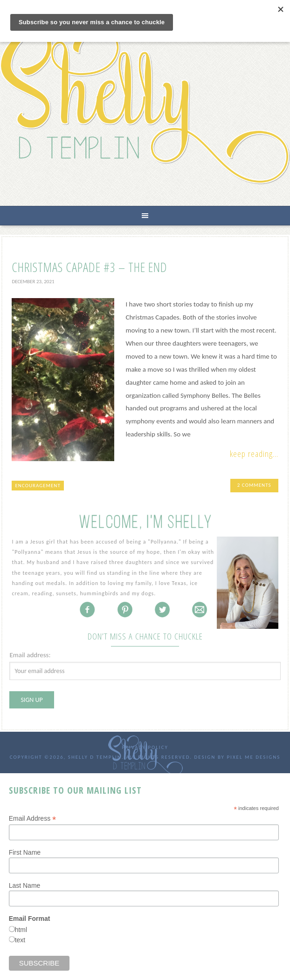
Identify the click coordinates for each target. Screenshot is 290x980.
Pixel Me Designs (253, 757)
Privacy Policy (145, 747)
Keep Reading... (254, 454)
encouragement (38, 486)
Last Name (25, 885)
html (21, 930)
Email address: (30, 655)
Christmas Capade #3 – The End (90, 267)
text (20, 940)
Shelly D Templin (145, 106)
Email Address (33, 819)
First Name (25, 852)
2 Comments (254, 485)
